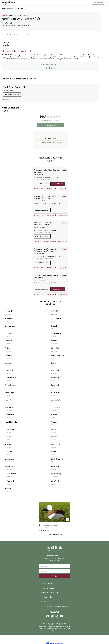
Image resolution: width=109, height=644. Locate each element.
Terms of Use (47, 602)
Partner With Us (47, 588)
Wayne (20, 8)
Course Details (7, 35)
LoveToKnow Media (61, 623)
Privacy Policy (47, 597)
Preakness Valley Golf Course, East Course (46, 171)
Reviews (17, 35)
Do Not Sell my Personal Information (55, 606)
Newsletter (98, 3)
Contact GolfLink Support (50, 593)
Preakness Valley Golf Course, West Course (46, 276)
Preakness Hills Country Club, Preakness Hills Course (46, 250)
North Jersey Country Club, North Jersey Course (45, 197)
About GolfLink (47, 583)
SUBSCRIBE (55, 576)
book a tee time (58, 184)
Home (4, 8)
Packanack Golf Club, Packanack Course (43, 224)
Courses (10, 8)
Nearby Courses (27, 35)
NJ (16, 8)
